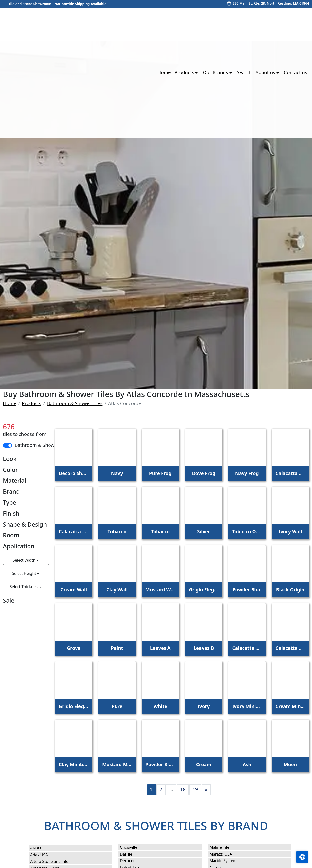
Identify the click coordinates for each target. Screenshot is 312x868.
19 (195, 789)
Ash (247, 764)
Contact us (296, 72)
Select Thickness (25, 587)
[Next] (206, 790)
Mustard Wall (160, 590)
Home (164, 72)
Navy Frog (247, 473)
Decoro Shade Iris (74, 473)
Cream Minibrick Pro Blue (290, 706)
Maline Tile (225, 847)
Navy (117, 473)
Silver (204, 532)
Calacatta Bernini (74, 532)
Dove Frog (204, 473)
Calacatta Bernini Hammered (290, 648)
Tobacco (117, 532)
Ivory (204, 706)
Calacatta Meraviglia (290, 473)
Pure (117, 706)
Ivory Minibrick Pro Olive (247, 706)
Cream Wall (74, 590)
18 (183, 789)
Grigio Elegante (204, 590)
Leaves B (204, 648)
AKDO (41, 848)
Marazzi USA (226, 854)
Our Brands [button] (216, 72)
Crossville (133, 847)
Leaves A (160, 648)
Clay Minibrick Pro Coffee (74, 764)
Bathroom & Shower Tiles (75, 403)
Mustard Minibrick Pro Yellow (117, 764)
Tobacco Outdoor (247, 532)
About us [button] (266, 72)
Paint (117, 648)
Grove (74, 648)
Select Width (24, 560)
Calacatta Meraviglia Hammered (247, 648)
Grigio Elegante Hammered (74, 706)
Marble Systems (230, 861)
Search (244, 72)
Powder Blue (247, 590)
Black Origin (290, 590)
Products (32, 403)
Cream (204, 764)
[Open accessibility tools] (302, 857)
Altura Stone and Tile (54, 861)
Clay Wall (117, 590)
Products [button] (185, 72)
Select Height (24, 573)
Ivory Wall (290, 532)
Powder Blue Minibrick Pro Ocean (160, 764)
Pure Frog (160, 473)
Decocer (132, 861)
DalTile (132, 854)
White (160, 706)
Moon (290, 764)
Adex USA (44, 855)
